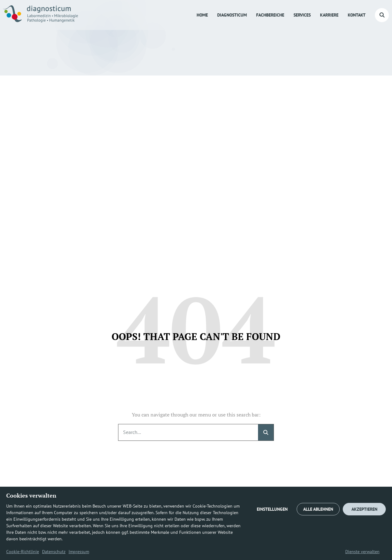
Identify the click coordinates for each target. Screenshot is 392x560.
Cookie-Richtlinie (23, 552)
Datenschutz (54, 552)
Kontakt (357, 15)
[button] (382, 15)
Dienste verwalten (362, 552)
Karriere (329, 15)
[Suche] (266, 432)
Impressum (79, 552)
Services (302, 15)
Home (202, 15)
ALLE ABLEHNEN (318, 509)
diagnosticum (232, 15)
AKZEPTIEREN (364, 509)
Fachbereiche (270, 15)
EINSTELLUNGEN (272, 509)
